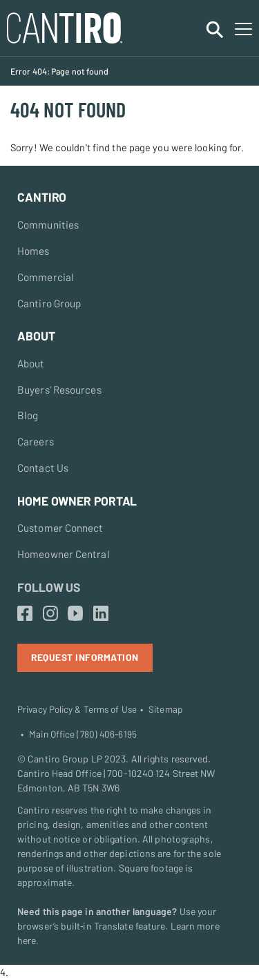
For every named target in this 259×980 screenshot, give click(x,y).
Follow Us (49, 587)
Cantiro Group (49, 303)
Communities (48, 224)
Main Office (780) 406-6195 (83, 734)
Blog (28, 415)
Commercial (46, 277)
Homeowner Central (64, 554)
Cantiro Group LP (65, 759)
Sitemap (165, 709)
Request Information (85, 657)
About (31, 363)
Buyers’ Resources (59, 390)
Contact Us (43, 468)
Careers (36, 441)
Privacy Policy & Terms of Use (77, 709)
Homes (33, 251)
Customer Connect (60, 528)
